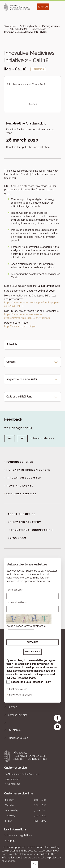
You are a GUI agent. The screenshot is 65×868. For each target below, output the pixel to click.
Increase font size (18, 715)
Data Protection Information (17, 854)
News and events (20, 486)
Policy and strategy (24, 522)
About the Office (21, 514)
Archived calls (39, 29)
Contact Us (14, 784)
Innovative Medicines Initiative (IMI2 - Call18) (25, 32)
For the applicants (28, 26)
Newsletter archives (20, 695)
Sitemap (12, 707)
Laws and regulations (20, 835)
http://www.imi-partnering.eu (21, 326)
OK (34, 865)
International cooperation (30, 530)
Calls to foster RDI (18, 29)
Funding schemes (51, 26)
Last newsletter (18, 689)
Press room (17, 538)
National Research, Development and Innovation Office (27, 756)
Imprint (11, 841)
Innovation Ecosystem (24, 478)
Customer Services (21, 494)
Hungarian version (18, 738)
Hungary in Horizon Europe (28, 470)
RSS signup (14, 730)
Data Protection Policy (23, 678)
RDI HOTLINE (43, 7)
